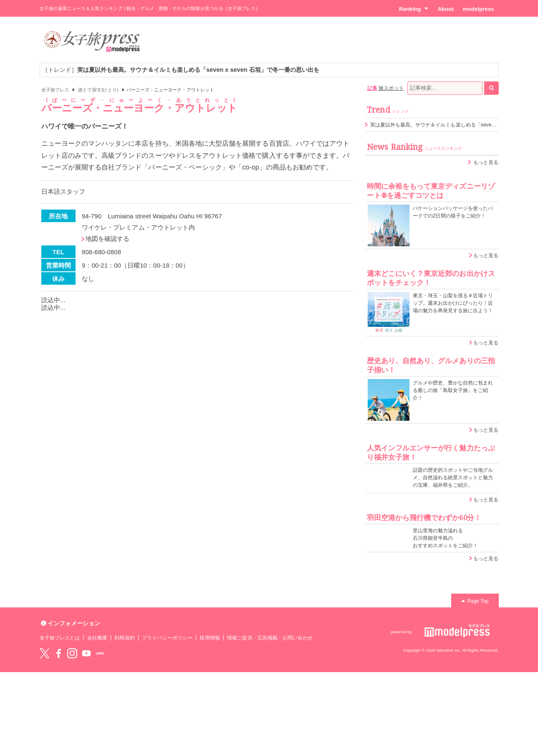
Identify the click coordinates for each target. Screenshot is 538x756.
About (445, 9)
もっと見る (486, 162)
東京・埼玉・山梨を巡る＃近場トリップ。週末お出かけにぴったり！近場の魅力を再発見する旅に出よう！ (453, 303)
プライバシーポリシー (167, 638)
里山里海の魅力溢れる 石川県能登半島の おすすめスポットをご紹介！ (446, 538)
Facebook (58, 653)
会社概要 (97, 638)
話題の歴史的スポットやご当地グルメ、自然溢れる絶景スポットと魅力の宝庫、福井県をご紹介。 (453, 478)
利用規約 (124, 638)
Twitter (45, 653)
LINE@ (100, 653)
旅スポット (391, 88)
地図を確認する (107, 239)
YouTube (86, 653)
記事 (372, 88)
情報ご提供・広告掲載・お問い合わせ (270, 638)
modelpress (479, 9)
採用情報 (210, 638)
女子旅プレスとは (60, 638)
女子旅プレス (55, 90)
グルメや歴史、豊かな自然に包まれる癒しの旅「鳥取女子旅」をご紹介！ (453, 390)
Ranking (414, 9)
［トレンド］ (181, 70)
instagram (72, 653)
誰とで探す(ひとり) (98, 90)
